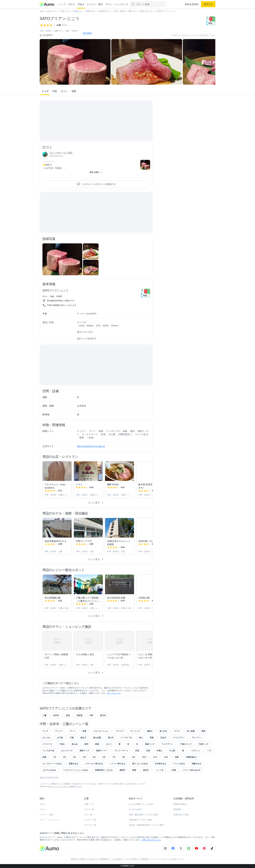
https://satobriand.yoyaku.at (91, 446)
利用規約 (144, 859)
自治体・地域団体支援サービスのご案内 (146, 825)
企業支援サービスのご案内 (141, 820)
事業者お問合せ (180, 804)
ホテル (72, 4)
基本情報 (87, 33)
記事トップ (89, 804)
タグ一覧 (88, 815)
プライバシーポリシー (160, 859)
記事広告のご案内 (181, 815)
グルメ (81, 4)
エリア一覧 (89, 809)
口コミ (64, 91)
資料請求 (177, 809)
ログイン (208, 4)
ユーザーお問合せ (131, 859)
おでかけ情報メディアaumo (141, 804)
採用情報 (104, 859)
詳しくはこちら (114, 693)
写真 (55, 91)
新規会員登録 (192, 4)
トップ (62, 4)
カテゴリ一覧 (90, 825)
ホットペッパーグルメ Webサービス (66, 786)
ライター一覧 (90, 820)
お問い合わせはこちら (151, 840)
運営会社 (75, 859)
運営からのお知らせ (89, 859)
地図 (74, 91)
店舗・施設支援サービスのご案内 (143, 815)
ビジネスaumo (135, 809)
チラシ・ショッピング (117, 4)
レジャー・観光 (95, 4)
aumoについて (178, 859)
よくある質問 (115, 859)
